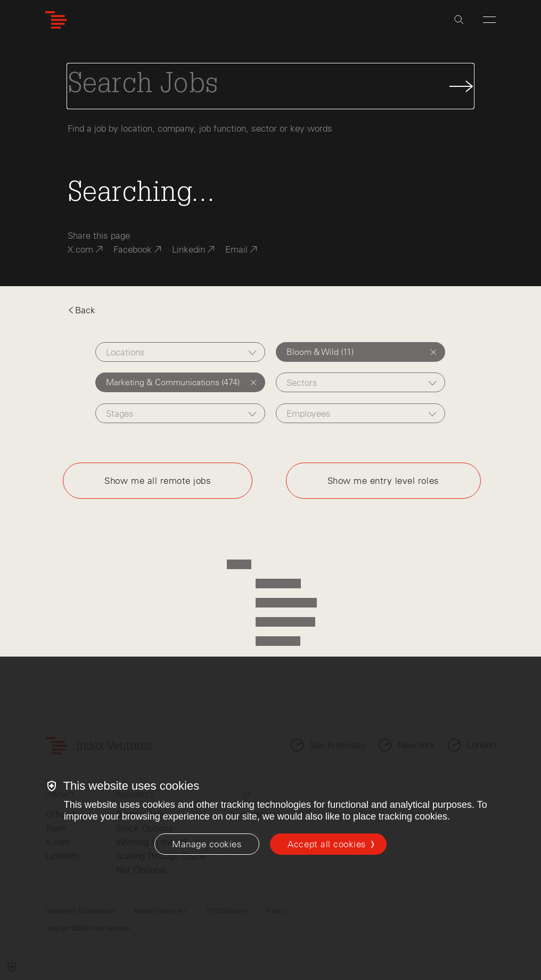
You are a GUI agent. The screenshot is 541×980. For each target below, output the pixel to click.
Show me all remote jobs (158, 481)
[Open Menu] (489, 20)
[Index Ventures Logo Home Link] (56, 20)
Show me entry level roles (383, 481)
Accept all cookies (327, 844)
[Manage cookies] (207, 844)
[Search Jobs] (270, 86)
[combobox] (180, 352)
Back (81, 310)
